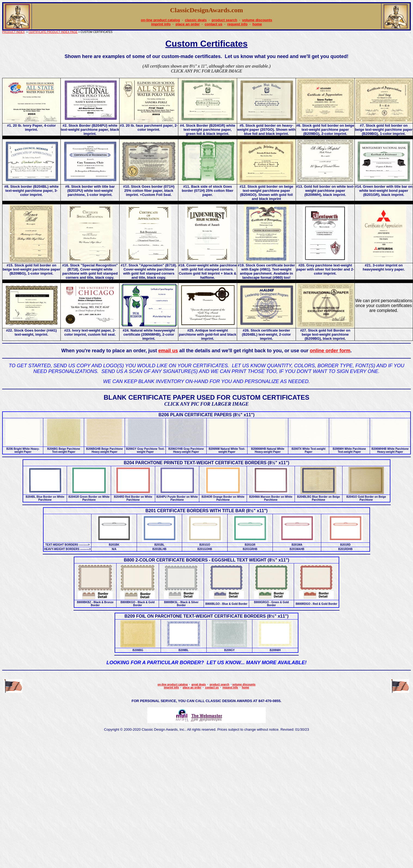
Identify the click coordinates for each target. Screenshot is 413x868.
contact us (214, 24)
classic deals (196, 20)
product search (224, 20)
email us (168, 351)
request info (237, 24)
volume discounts (257, 20)
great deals (199, 685)
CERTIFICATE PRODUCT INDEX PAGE (53, 32)
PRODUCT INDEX (13, 32)
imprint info (161, 24)
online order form (330, 351)
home (257, 24)
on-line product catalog (160, 20)
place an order (188, 24)
